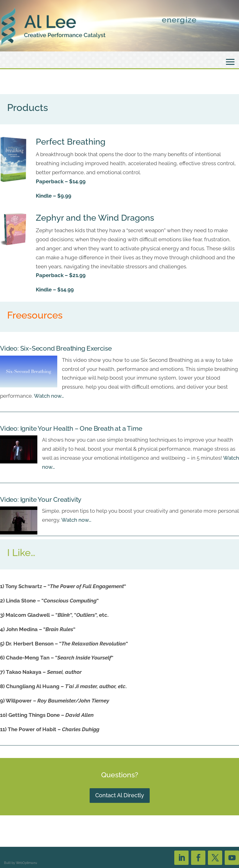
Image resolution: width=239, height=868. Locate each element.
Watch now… (49, 396)
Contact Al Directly (120, 795)
